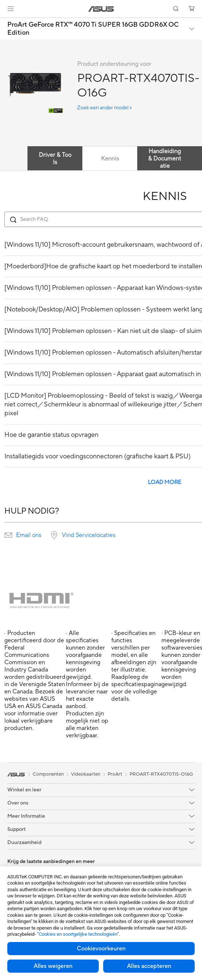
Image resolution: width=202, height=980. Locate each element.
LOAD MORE (165, 482)
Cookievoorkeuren (101, 949)
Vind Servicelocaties (89, 535)
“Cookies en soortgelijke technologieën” (78, 934)
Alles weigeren (53, 966)
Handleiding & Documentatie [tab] (165, 159)
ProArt (115, 774)
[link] (101, 9)
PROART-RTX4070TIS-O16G (161, 774)
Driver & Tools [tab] (55, 159)
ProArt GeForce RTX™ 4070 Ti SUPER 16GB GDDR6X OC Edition (93, 29)
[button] (11, 9)
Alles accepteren (149, 966)
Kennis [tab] (110, 159)
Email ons (29, 535)
